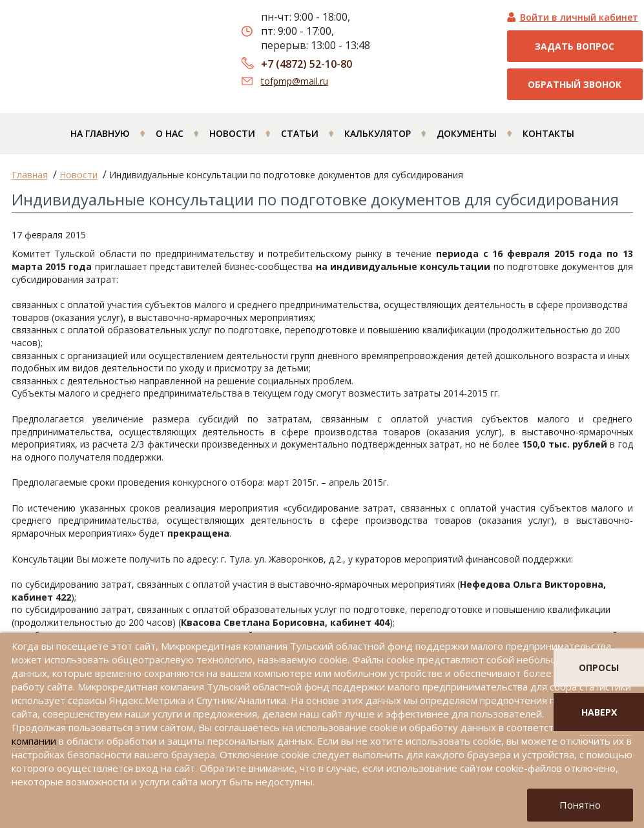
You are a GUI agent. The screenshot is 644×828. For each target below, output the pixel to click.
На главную (100, 133)
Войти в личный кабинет (579, 17)
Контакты (548, 133)
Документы (467, 133)
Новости (232, 133)
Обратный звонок (575, 84)
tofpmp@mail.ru (295, 81)
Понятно (580, 805)
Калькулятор (378, 133)
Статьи (300, 133)
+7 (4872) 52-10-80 (306, 64)
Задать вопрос (575, 46)
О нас (170, 133)
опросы (599, 668)
